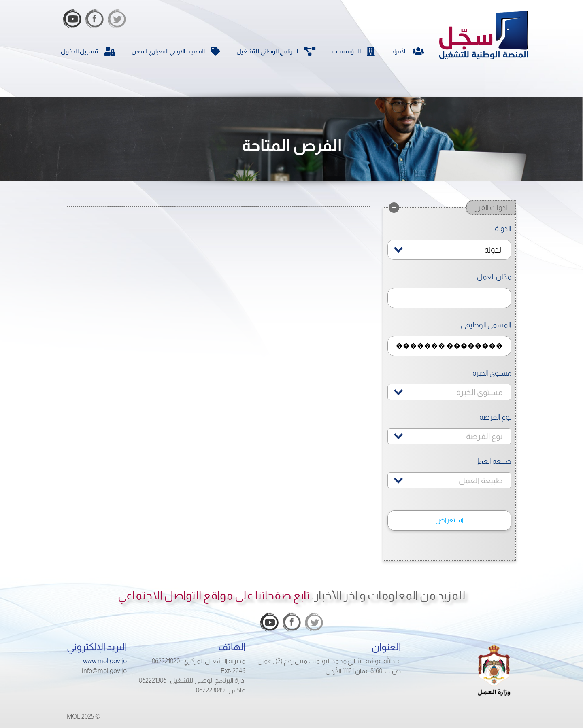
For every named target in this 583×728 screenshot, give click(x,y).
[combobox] (449, 250)
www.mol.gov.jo (105, 661)
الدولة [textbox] (494, 250)
